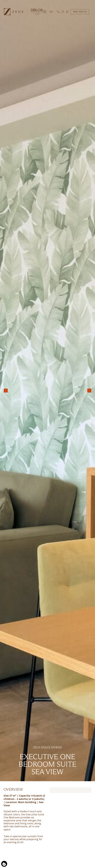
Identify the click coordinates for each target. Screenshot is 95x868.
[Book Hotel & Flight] (67, 12)
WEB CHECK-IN (80, 12)
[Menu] (45, 12)
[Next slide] (89, 391)
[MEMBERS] (63, 12)
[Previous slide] (6, 391)
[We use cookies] (4, 864)
